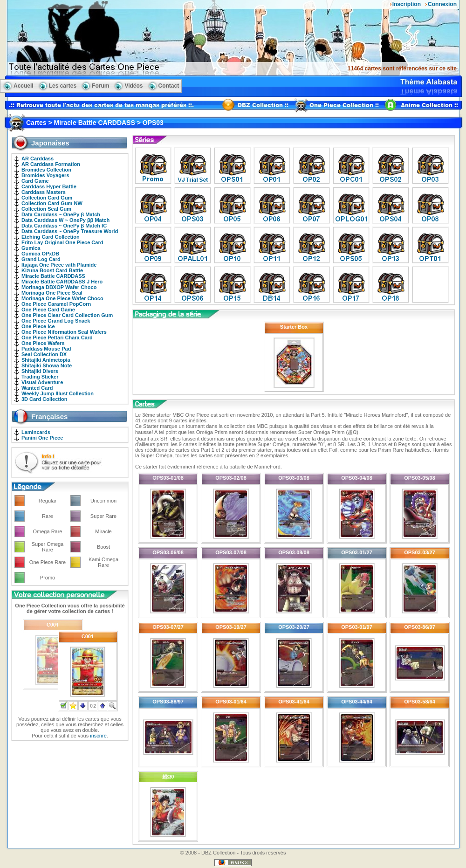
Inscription (407, 4)
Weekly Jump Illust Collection (58, 393)
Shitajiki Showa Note (47, 365)
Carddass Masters (44, 192)
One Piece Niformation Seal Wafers (64, 332)
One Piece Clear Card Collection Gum (67, 315)
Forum (100, 86)
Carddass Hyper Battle (49, 186)
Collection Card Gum (47, 198)
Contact (169, 86)
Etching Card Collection (51, 237)
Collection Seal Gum (46, 209)
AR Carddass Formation (51, 164)
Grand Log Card (41, 259)
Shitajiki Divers (40, 371)
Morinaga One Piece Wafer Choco (62, 298)
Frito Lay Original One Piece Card (62, 242)
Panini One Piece (42, 438)
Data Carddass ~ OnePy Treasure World (70, 231)
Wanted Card (37, 388)
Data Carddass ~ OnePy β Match (61, 214)
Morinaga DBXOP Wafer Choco (59, 287)
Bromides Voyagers (45, 175)
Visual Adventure (42, 382)
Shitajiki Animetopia (46, 360)
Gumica (31, 248)
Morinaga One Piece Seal (52, 293)
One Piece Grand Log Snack (56, 321)
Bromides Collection (46, 170)
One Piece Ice (38, 326)
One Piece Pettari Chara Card (57, 338)
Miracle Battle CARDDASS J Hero (62, 282)
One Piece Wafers (43, 343)
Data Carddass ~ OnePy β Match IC (64, 226)
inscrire (98, 736)
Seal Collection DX (44, 354)
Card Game (35, 181)
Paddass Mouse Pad (46, 349)
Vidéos (134, 86)
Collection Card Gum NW (52, 203)
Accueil (24, 86)
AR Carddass (38, 158)
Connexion (442, 4)
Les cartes (63, 86)
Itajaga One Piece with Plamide (59, 265)
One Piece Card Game (48, 310)
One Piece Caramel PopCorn (56, 304)
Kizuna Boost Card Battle (52, 270)
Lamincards (36, 432)
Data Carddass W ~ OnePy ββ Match (65, 220)
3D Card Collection (44, 399)
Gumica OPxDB (40, 254)
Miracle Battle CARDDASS (53, 276)
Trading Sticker (40, 377)
